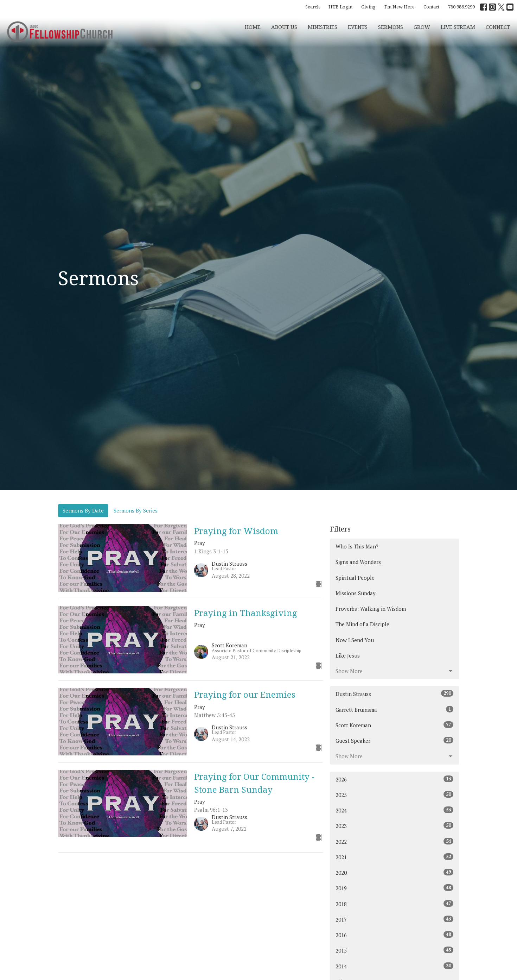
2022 (394, 841)
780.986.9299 (461, 7)
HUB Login (340, 7)
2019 (394, 888)
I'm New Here (400, 7)
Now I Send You (355, 640)
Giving (368, 7)
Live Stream (458, 27)
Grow (422, 27)
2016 (394, 935)
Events (358, 27)
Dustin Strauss (394, 694)
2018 (394, 904)
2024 (394, 810)
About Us (284, 27)
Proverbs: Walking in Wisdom (371, 609)
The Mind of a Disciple (362, 624)
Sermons (391, 27)
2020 (394, 872)
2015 (394, 950)
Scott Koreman (394, 725)
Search (312, 7)
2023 (394, 826)
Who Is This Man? (357, 546)
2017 (394, 919)
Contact (431, 7)
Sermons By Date (83, 510)
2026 (394, 779)
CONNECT (498, 27)
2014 (394, 966)
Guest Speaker (394, 740)
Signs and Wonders (358, 562)
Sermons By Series (136, 510)
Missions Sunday (356, 593)
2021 (394, 857)
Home (253, 27)
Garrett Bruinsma (394, 709)
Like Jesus (348, 655)
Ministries (323, 27)
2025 (394, 795)
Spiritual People (355, 578)
